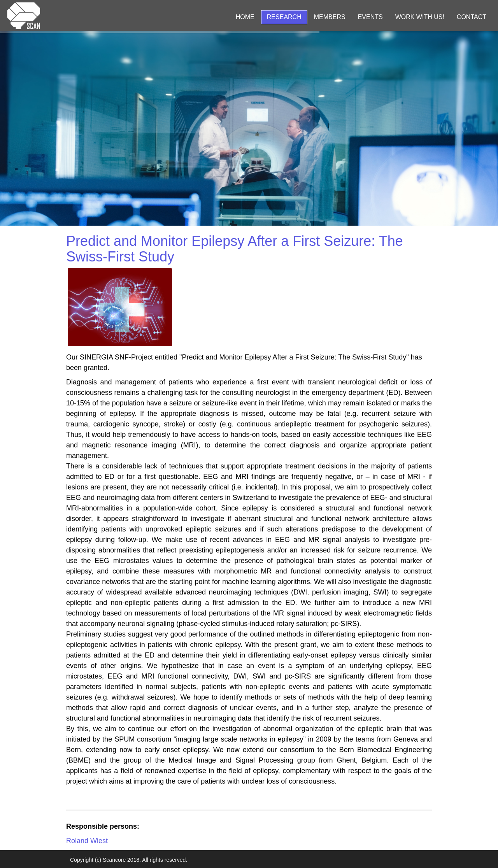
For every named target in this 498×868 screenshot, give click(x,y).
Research (284, 17)
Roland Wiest (87, 841)
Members (330, 17)
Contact (472, 17)
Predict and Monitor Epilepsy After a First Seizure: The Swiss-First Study (235, 249)
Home (245, 17)
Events (370, 17)
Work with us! (420, 17)
